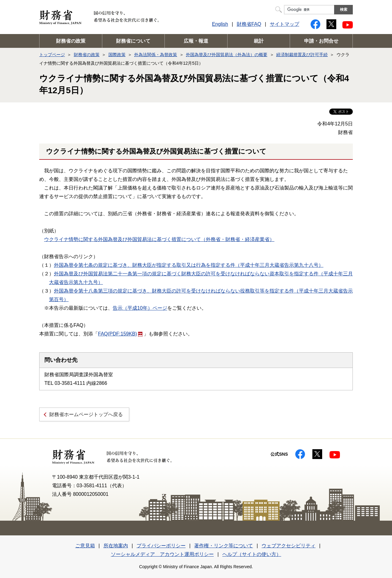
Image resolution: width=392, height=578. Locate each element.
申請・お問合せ (321, 41)
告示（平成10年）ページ (140, 308)
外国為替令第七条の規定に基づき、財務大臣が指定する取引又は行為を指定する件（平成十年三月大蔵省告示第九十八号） (189, 265)
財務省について (133, 41)
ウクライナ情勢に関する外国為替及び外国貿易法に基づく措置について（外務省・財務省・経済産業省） (159, 239)
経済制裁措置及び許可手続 (302, 55)
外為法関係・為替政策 (156, 55)
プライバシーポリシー (161, 546)
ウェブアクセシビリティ (288, 546)
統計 (259, 41)
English (220, 24)
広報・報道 (196, 41)
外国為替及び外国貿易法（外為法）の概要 (227, 55)
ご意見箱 (85, 546)
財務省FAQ (249, 24)
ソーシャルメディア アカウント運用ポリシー (162, 554)
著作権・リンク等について (224, 546)
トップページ (52, 55)
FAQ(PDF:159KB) (120, 334)
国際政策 (117, 55)
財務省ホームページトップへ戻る (86, 414)
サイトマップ (285, 24)
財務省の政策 (71, 41)
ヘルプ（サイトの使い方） (252, 554)
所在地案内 (116, 546)
